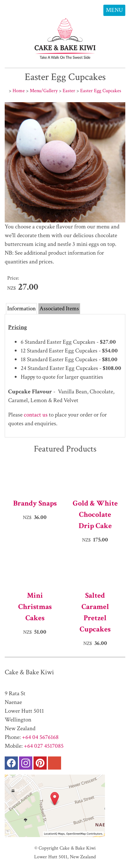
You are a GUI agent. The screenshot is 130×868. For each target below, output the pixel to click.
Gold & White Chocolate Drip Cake (95, 514)
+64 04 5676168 (40, 737)
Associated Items (59, 309)
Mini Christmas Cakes (35, 607)
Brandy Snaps (35, 503)
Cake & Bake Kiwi (78, 848)
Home (19, 91)
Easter (69, 91)
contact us (36, 415)
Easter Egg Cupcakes (101, 91)
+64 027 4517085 (44, 746)
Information (21, 309)
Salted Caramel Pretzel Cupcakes (95, 612)
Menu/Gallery (44, 91)
